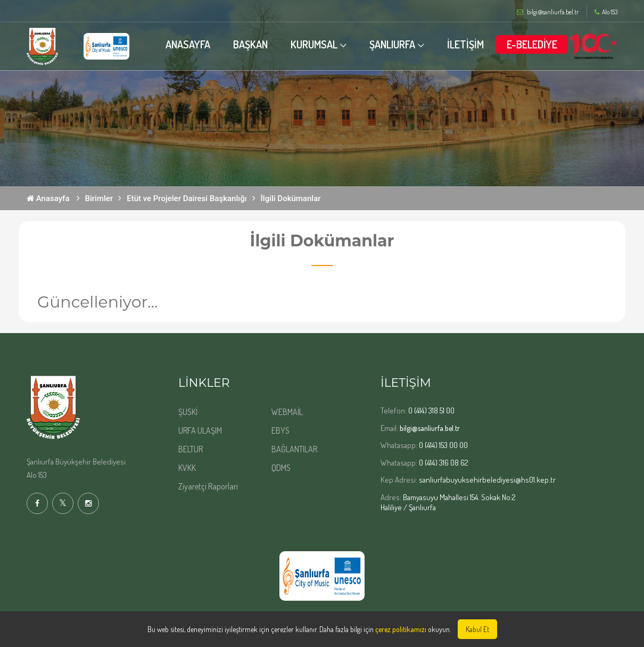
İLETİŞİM (465, 44)
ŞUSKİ (188, 412)
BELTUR (191, 449)
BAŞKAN (250, 44)
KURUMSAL (314, 44)
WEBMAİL (287, 412)
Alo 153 (606, 12)
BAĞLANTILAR (294, 449)
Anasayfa (48, 198)
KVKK (187, 468)
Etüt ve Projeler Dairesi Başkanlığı (187, 198)
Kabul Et (477, 629)
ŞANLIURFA (392, 44)
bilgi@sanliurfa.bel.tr (430, 428)
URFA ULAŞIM (200, 430)
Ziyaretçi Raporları (208, 486)
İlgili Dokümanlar (291, 198)
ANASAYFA (188, 44)
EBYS (280, 430)
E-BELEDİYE (532, 44)
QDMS (281, 468)
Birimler (99, 198)
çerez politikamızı (401, 629)
